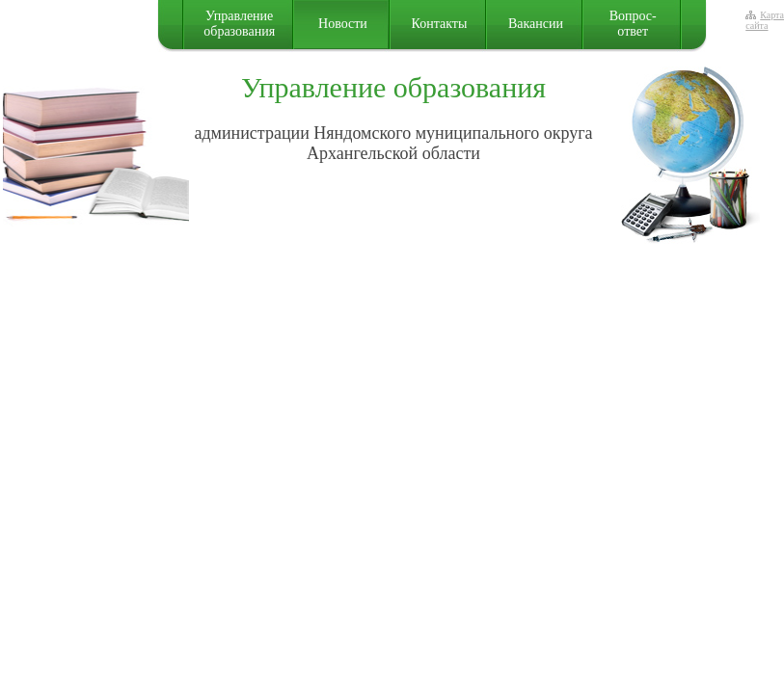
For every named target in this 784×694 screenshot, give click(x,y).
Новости (343, 24)
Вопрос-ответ (633, 24)
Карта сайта (765, 20)
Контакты (440, 24)
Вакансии (536, 24)
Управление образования (239, 24)
